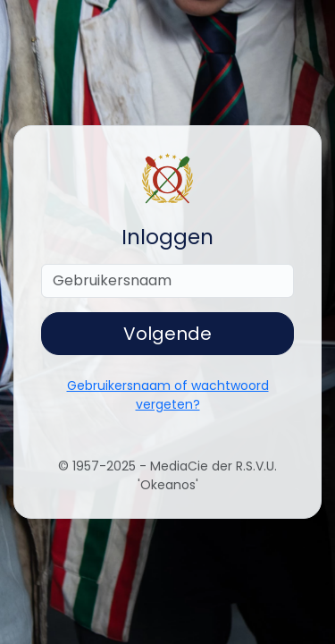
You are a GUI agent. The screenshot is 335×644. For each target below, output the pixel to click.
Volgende (167, 334)
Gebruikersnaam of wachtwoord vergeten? (168, 395)
